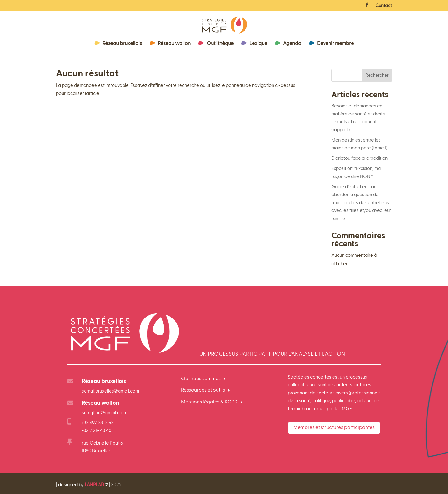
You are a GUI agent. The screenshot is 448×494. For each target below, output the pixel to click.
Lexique (258, 44)
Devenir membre (335, 44)
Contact (384, 6)
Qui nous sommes (201, 379)
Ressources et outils (203, 390)
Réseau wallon (174, 44)
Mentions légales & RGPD (209, 402)
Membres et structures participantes (334, 428)
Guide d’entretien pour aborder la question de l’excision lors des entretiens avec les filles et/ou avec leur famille (361, 203)
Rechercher (377, 75)
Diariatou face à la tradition (359, 158)
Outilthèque (220, 44)
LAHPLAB (94, 485)
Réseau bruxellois (122, 44)
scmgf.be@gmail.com (104, 413)
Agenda (292, 44)
